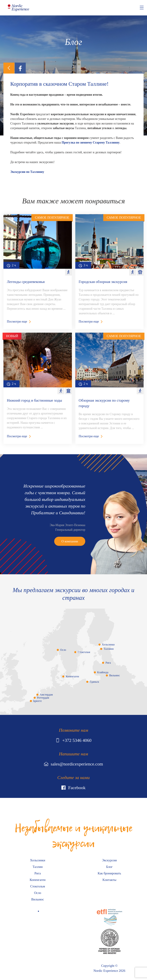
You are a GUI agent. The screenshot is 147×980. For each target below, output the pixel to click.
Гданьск (94, 682)
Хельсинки (108, 645)
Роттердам (43, 698)
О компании (70, 541)
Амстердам (46, 695)
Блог (109, 867)
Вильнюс (115, 675)
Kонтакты (109, 880)
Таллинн (109, 649)
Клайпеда (103, 672)
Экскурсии (109, 860)
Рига (108, 663)
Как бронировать (109, 873)
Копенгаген (72, 676)
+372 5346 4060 (74, 740)
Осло (63, 650)
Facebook (73, 788)
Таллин (38, 867)
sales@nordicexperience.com (74, 764)
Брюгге (37, 701)
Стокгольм (84, 652)
